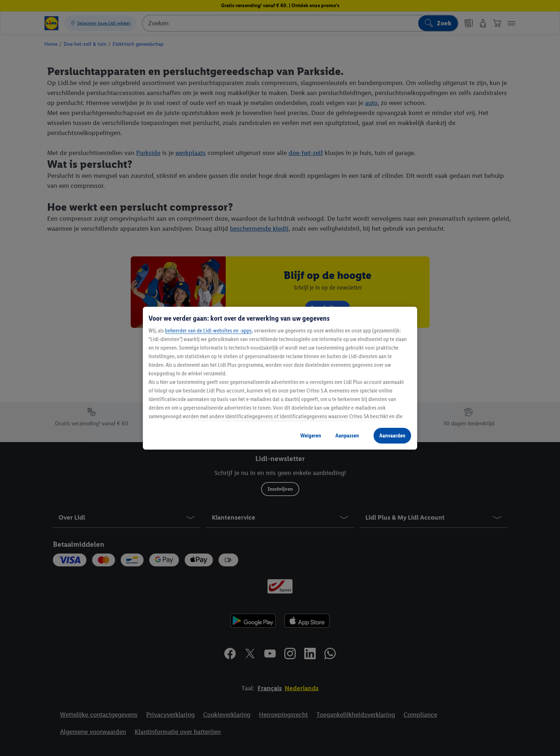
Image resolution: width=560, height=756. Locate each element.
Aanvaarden (392, 435)
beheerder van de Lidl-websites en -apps (208, 331)
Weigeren (311, 435)
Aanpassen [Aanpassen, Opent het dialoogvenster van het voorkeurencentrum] (347, 435)
